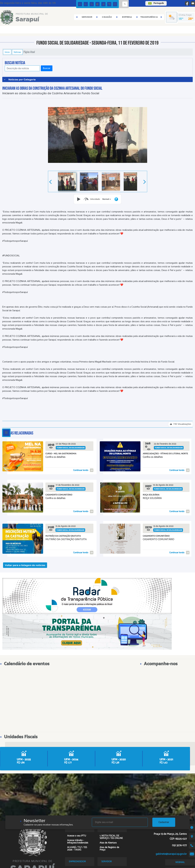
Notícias (17, 52)
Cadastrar (164, 822)
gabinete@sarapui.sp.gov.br (171, 854)
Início (7, 52)
